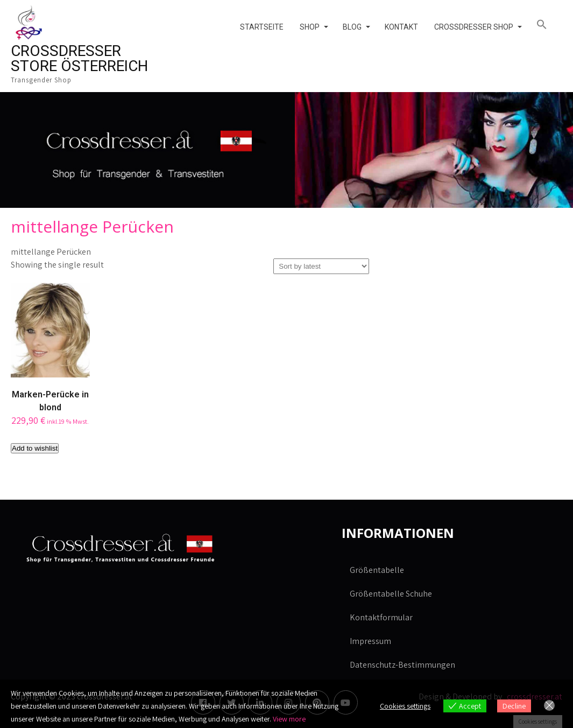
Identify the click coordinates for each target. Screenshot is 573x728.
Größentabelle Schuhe (391, 594)
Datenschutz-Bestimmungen (402, 665)
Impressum (370, 641)
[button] (545, 25)
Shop (310, 27)
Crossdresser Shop (474, 27)
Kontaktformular (381, 617)
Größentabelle (377, 570)
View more (289, 719)
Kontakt (401, 27)
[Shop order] (321, 266)
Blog (352, 27)
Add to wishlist (35, 448)
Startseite (262, 27)
